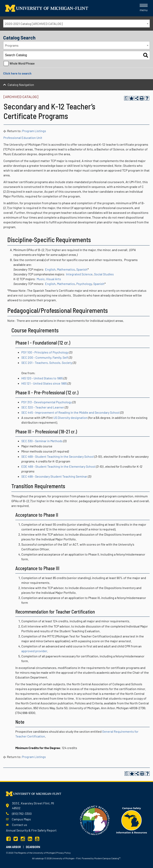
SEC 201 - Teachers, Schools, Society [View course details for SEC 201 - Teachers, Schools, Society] (47, 363)
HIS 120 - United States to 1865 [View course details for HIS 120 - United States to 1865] (42, 378)
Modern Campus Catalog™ (107, 858)
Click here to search (17, 73)
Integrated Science (79, 274)
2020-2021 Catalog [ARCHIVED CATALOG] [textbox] (34, 24)
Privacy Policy (64, 853)
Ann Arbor (13, 847)
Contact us (20, 825)
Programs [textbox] (12, 45)
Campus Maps (21, 819)
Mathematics (66, 269)
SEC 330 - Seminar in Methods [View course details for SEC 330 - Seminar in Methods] (42, 441)
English (50, 269)
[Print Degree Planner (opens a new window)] (126, 98)
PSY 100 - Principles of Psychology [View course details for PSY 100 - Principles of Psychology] (45, 352)
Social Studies (104, 274)
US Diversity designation (70, 418)
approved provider (34, 651)
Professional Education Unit (23, 138)
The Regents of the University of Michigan (35, 853)
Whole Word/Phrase (22, 63)
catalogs (39, 858)
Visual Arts (53, 279)
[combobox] (76, 24)
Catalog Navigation (21, 85)
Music (41, 279)
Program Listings (34, 131)
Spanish (82, 269)
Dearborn (33, 847)
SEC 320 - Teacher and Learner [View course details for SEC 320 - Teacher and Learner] (43, 407)
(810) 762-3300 (22, 814)
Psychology (84, 284)
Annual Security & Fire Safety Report (31, 830)
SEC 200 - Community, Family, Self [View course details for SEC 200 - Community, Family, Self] (45, 357)
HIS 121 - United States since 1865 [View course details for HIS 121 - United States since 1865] (44, 383)
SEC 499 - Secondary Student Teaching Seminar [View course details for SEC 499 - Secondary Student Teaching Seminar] (54, 476)
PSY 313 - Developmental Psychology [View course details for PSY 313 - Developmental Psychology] (47, 402)
